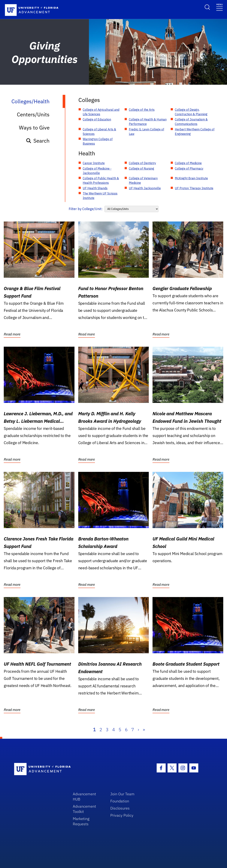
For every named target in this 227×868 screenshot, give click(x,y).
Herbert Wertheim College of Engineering (195, 132)
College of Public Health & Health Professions (101, 180)
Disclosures (120, 808)
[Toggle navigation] (219, 7)
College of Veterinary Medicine (143, 180)
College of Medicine (188, 163)
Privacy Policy (122, 815)
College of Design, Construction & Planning (191, 112)
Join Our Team (122, 794)
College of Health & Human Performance (148, 122)
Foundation (120, 801)
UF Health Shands (95, 188)
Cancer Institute (94, 163)
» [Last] (144, 730)
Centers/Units (33, 114)
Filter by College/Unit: (86, 209)
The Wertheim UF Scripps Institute (100, 196)
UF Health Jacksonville (145, 188)
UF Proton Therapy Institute (194, 188)
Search (38, 141)
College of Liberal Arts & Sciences (99, 132)
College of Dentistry (142, 163)
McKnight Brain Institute (191, 178)
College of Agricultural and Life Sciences (101, 112)
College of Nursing (142, 168)
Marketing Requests (81, 821)
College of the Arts (142, 110)
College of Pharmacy (189, 168)
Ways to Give (34, 128)
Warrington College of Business (98, 141)
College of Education (97, 119)
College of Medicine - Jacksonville (97, 171)
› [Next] (138, 730)
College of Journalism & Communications (191, 122)
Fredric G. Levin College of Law (147, 132)
